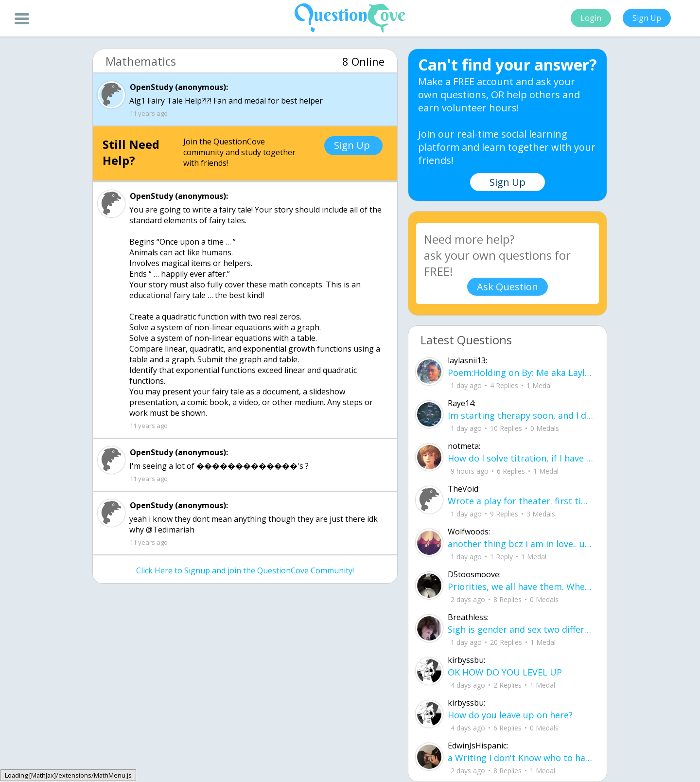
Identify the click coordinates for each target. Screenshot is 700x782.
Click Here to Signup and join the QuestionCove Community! (245, 570)
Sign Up (647, 18)
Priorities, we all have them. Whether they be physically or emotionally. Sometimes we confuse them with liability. (521, 586)
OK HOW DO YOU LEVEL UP (505, 672)
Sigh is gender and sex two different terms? (521, 629)
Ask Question (507, 287)
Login (591, 18)
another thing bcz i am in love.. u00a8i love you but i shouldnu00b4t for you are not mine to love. (521, 544)
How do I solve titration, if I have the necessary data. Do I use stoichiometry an (521, 458)
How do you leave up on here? (510, 715)
